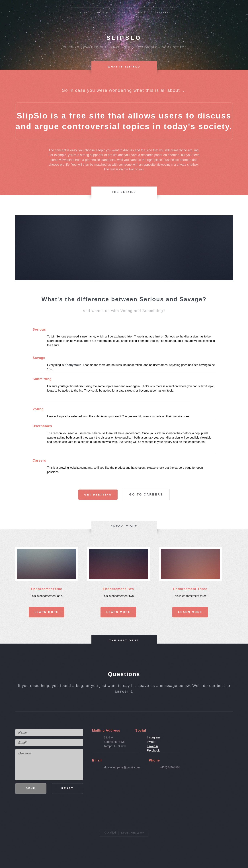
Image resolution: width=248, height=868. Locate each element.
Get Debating (98, 495)
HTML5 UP (137, 833)
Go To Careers (146, 495)
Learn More (47, 612)
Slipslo (124, 38)
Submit (140, 12)
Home (84, 12)
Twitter (151, 742)
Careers (162, 12)
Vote (122, 12)
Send (31, 788)
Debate (103, 12)
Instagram (153, 737)
